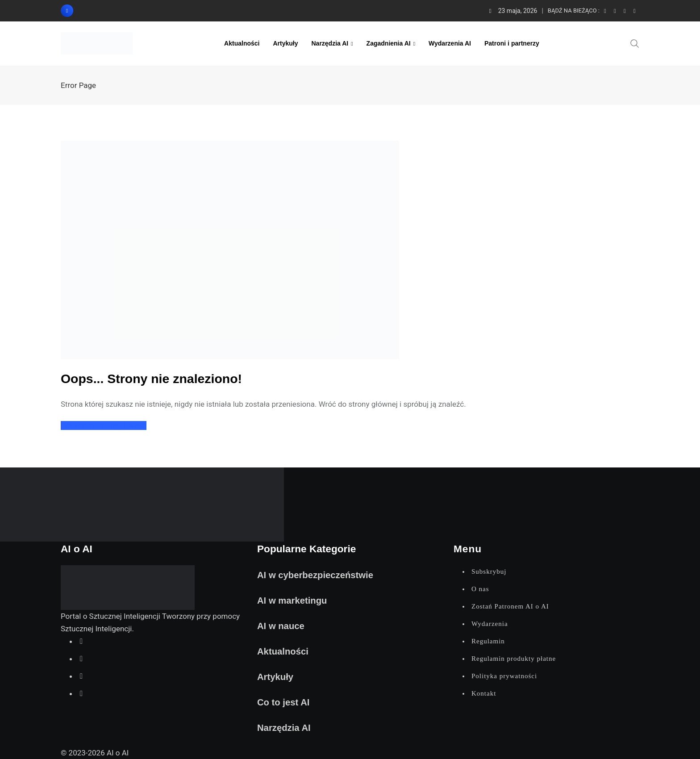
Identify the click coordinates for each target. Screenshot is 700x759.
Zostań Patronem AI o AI (510, 606)
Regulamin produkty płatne (514, 659)
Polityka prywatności (504, 676)
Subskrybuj (489, 571)
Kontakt (484, 693)
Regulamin (488, 641)
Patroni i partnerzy (512, 43)
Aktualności (242, 43)
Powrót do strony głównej (104, 425)
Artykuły (285, 43)
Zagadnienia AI (389, 43)
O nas (480, 589)
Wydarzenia (490, 624)
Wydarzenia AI (450, 43)
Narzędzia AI (330, 43)
